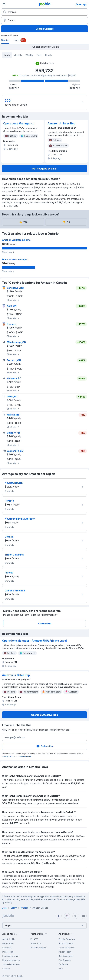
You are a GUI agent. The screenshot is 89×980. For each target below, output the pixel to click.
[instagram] (67, 916)
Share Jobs (36, 943)
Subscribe (44, 746)
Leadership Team (10, 956)
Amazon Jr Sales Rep (61, 123)
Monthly (18, 55)
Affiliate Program (38, 948)
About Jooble (9, 939)
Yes (23, 222)
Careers (6, 969)
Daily (39, 55)
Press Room (8, 952)
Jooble (20, 976)
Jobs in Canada (66, 943)
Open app (81, 4)
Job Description (66, 956)
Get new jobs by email (44, 169)
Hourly (49, 55)
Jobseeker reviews (11, 964)
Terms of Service (24, 756)
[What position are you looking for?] (44, 12)
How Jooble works (11, 960)
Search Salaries (45, 29)
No (66, 222)
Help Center (8, 943)
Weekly (29, 55)
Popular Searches (67, 939)
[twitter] (75, 916)
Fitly (61, 969)
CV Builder (63, 964)
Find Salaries (65, 960)
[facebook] (59, 916)
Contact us (45, 623)
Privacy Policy (8, 756)
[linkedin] (84, 916)
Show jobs (9, 252)
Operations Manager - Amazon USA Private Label (18, 124)
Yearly (7, 55)
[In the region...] (44, 20)
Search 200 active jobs (45, 715)
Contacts (7, 948)
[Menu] (4, 4)
